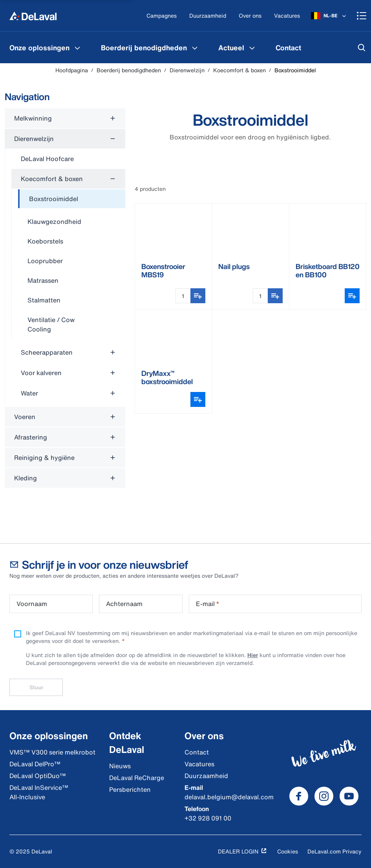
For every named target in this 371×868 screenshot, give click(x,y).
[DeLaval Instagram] (324, 796)
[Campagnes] (162, 16)
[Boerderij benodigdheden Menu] (195, 48)
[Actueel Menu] (252, 48)
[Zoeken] (362, 48)
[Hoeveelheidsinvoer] (183, 296)
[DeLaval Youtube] (349, 796)
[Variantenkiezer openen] (352, 296)
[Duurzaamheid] (208, 16)
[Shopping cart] (362, 16)
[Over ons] (250, 16)
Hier (253, 655)
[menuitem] (46, 48)
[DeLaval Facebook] (299, 796)
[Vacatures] (287, 16)
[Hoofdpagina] (33, 16)
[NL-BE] (329, 16)
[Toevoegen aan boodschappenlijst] (198, 296)
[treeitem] (72, 199)
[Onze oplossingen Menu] (77, 48)
